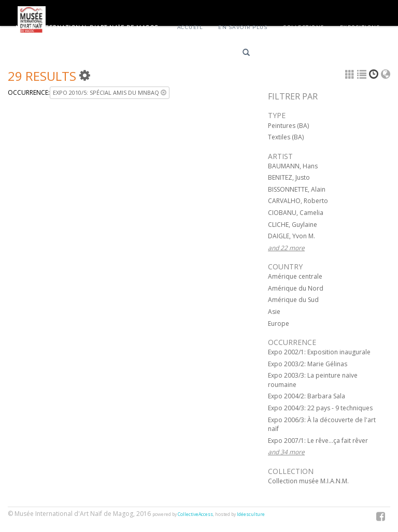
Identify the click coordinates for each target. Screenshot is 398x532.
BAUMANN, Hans (293, 166)
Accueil (190, 27)
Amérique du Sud (293, 300)
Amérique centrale (295, 276)
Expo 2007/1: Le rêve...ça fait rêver (318, 441)
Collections (304, 27)
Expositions (360, 27)
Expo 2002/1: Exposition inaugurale (319, 352)
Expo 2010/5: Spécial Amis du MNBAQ (110, 92)
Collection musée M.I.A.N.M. (308, 481)
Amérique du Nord (296, 288)
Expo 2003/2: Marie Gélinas (308, 364)
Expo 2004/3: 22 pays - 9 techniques (320, 408)
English (317, 54)
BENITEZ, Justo (289, 177)
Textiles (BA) (286, 137)
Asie (274, 312)
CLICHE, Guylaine (293, 225)
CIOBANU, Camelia (296, 213)
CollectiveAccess (195, 514)
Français (280, 54)
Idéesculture (251, 514)
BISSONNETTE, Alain (297, 189)
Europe (279, 323)
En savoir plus (243, 27)
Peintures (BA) (288, 126)
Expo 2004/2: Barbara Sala (307, 396)
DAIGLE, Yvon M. (292, 236)
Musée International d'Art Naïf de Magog (87, 27)
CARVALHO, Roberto (298, 201)
